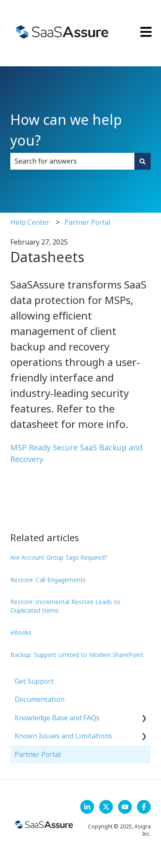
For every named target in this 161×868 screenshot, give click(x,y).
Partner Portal (88, 222)
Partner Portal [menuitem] (38, 754)
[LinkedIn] (87, 807)
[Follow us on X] (106, 807)
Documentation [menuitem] (39, 699)
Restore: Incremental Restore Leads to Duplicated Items (65, 606)
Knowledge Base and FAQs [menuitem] (57, 718)
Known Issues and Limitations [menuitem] (63, 736)
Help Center (30, 222)
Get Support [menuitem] (34, 681)
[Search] (143, 161)
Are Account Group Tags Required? (59, 557)
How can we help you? (66, 130)
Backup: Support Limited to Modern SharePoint (77, 655)
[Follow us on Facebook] (144, 807)
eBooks (21, 632)
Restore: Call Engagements (48, 580)
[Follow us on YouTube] (125, 807)
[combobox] (72, 161)
